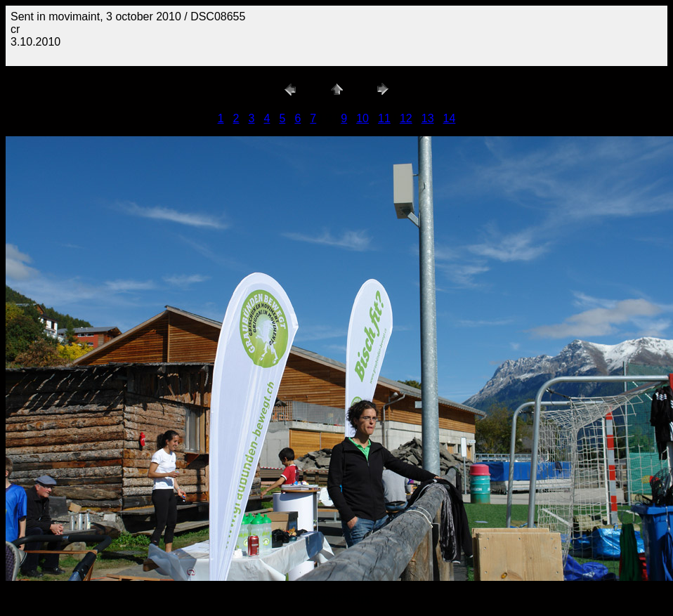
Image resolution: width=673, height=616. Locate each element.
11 (384, 118)
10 (362, 118)
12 (406, 118)
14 (450, 118)
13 (428, 118)
